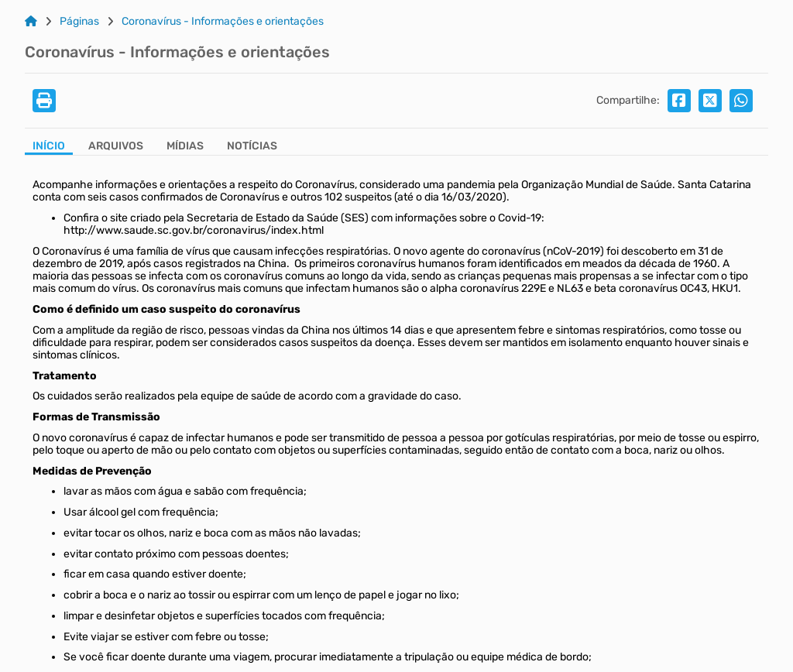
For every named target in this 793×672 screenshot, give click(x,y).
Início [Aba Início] (49, 146)
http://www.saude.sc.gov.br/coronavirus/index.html (194, 230)
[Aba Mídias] (185, 147)
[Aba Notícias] (252, 147)
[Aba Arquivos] (116, 147)
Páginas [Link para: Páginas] (79, 22)
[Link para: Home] (31, 22)
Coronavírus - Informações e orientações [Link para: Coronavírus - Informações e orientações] (223, 22)
